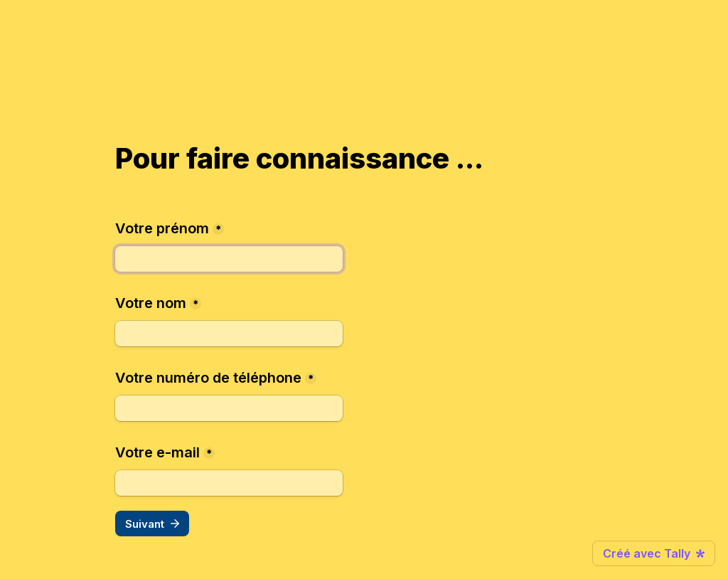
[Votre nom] (229, 334)
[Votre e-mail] (229, 483)
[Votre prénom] (229, 259)
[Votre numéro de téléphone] (229, 408)
